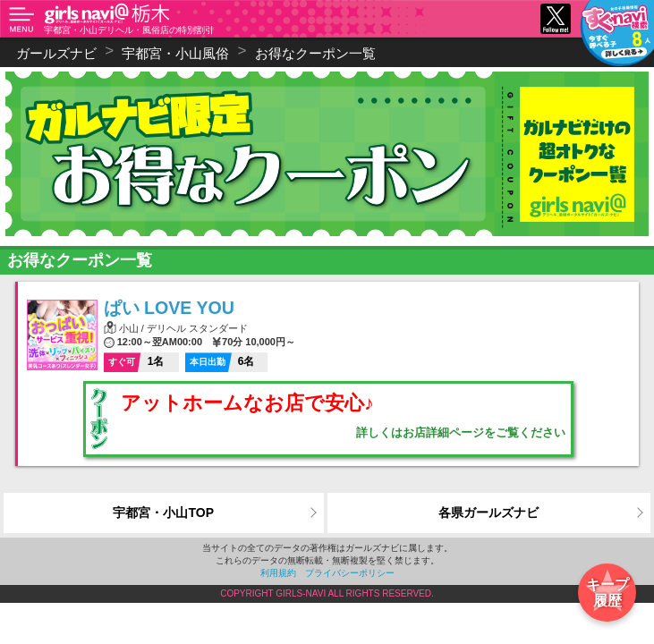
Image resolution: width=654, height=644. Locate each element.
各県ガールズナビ (488, 513)
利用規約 (278, 573)
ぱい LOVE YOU (169, 308)
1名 (134, 361)
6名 (220, 361)
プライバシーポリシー (350, 573)
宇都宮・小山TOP (163, 513)
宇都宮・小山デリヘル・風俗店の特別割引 (129, 30)
